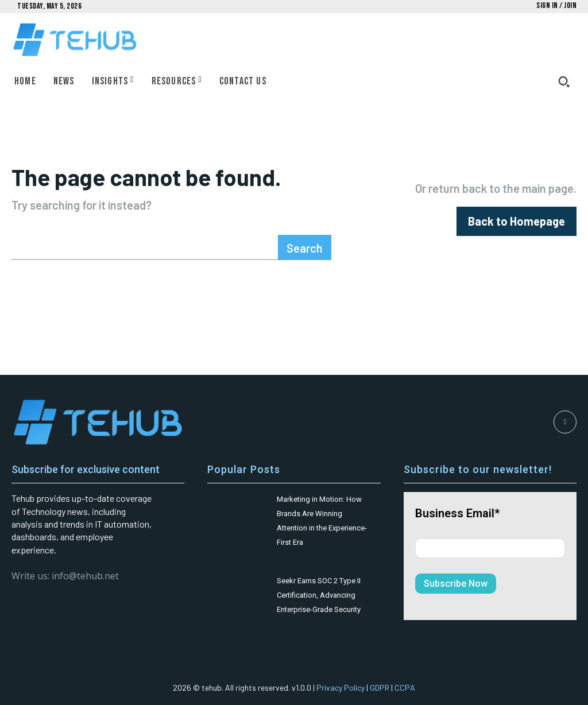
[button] (564, 82)
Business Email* (457, 513)
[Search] (305, 247)
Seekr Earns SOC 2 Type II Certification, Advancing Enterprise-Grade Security (319, 595)
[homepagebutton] (517, 221)
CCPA (405, 687)
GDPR (380, 687)
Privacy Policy (341, 687)
